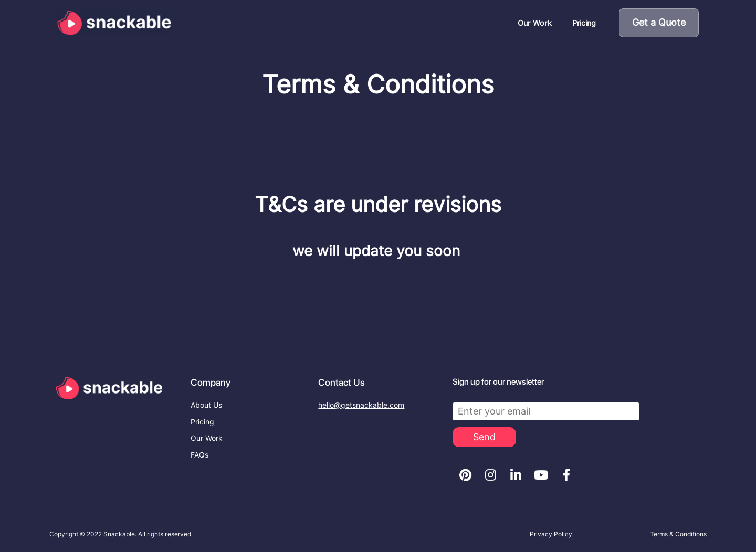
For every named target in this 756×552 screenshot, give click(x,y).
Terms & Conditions (678, 534)
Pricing (584, 23)
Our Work (535, 23)
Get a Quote (659, 22)
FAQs (199, 455)
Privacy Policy (551, 534)
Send (484, 437)
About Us (206, 405)
